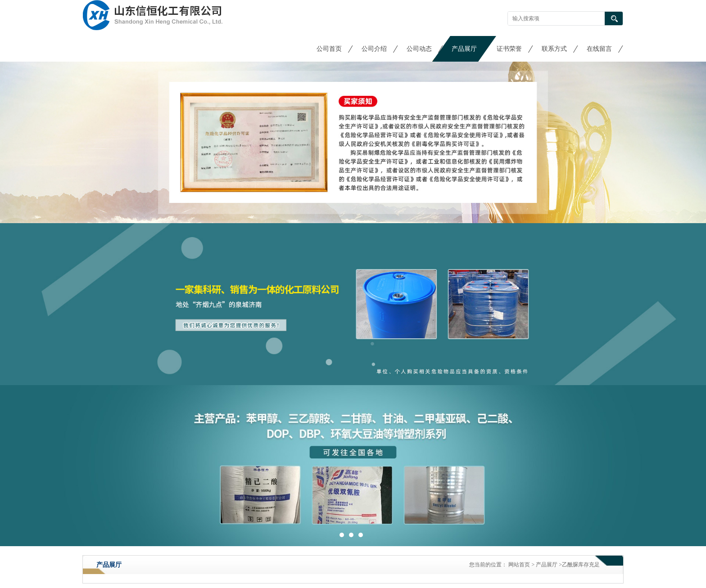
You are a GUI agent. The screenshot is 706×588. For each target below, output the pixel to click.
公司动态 (419, 49)
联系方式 (554, 49)
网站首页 (519, 565)
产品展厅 (464, 49)
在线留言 (599, 49)
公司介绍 (374, 49)
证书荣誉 (509, 49)
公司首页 (329, 49)
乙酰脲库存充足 (581, 565)
